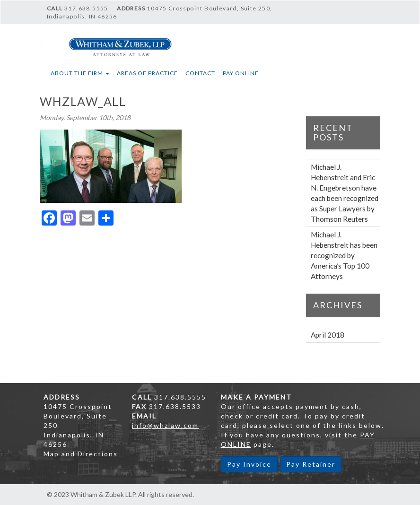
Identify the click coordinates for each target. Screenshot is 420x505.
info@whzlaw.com (165, 425)
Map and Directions (81, 454)
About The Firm (80, 73)
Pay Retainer (311, 464)
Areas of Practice (147, 73)
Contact (200, 73)
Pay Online (241, 73)
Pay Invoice (249, 464)
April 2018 (328, 335)
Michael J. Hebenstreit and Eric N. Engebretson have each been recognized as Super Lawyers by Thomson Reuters (345, 193)
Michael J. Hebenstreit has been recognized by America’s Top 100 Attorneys (344, 255)
